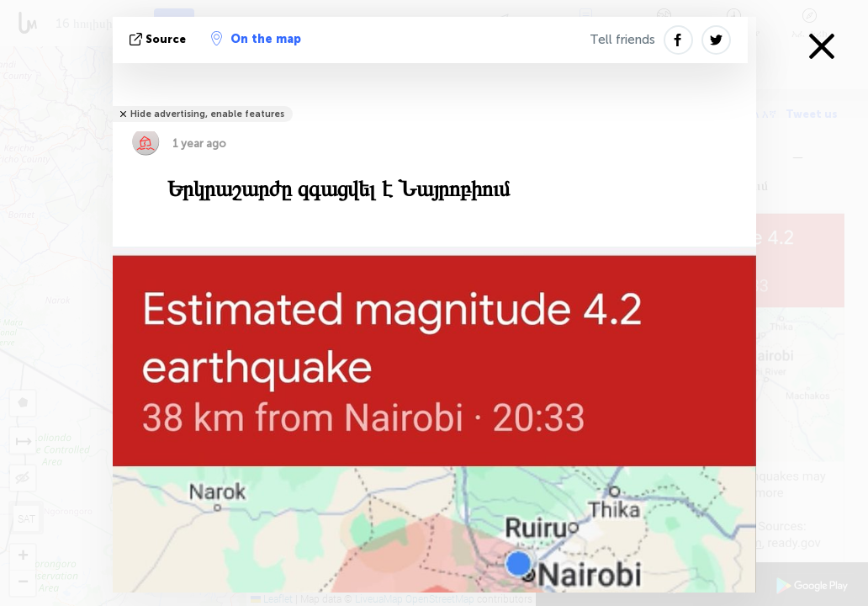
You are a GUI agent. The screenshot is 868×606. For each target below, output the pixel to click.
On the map (256, 39)
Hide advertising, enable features (207, 114)
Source (159, 39)
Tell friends (622, 40)
